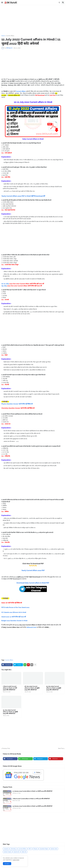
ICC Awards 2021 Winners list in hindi (14, 612)
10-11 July (23, 284)
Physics (35, 849)
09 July (22, 286)
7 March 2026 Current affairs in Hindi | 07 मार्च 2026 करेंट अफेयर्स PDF (10, 688)
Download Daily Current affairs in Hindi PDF (33, 583)
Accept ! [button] (7, 864)
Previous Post (6, 748)
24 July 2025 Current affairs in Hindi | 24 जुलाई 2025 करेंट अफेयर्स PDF (10, 712)
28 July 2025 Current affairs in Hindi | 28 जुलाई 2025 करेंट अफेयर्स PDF (32, 688)
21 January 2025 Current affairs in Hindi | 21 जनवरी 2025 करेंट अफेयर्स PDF (32, 791)
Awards (6, 849)
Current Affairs (10, 36)
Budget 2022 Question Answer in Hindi (14, 621)
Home (3, 36)
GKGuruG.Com (31, 627)
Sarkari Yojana (8, 852)
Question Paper (44, 849)
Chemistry (13, 849)
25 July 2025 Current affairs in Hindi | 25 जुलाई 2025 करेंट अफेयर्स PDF (54, 688)
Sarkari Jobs (54, 849)
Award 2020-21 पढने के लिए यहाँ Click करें (14, 617)
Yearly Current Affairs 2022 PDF (33, 570)
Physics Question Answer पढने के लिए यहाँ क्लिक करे (17, 404)
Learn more (16, 860)
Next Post (61, 748)
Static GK (24, 852)
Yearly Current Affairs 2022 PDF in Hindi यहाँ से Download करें (23, 196)
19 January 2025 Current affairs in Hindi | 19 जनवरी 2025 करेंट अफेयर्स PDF (32, 806)
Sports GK (16, 852)
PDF (30, 849)
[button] (2, 3)
